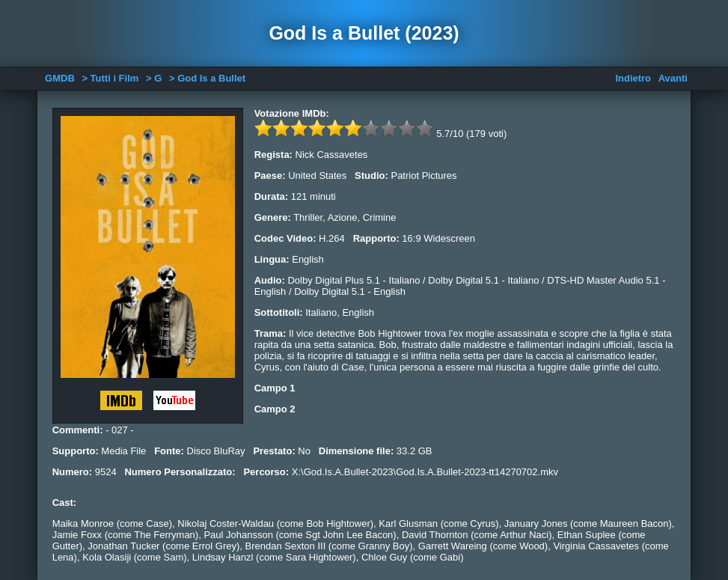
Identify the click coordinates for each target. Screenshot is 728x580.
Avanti (673, 78)
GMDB (60, 78)
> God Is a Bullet (207, 78)
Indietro (633, 78)
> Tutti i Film (110, 78)
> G (154, 78)
